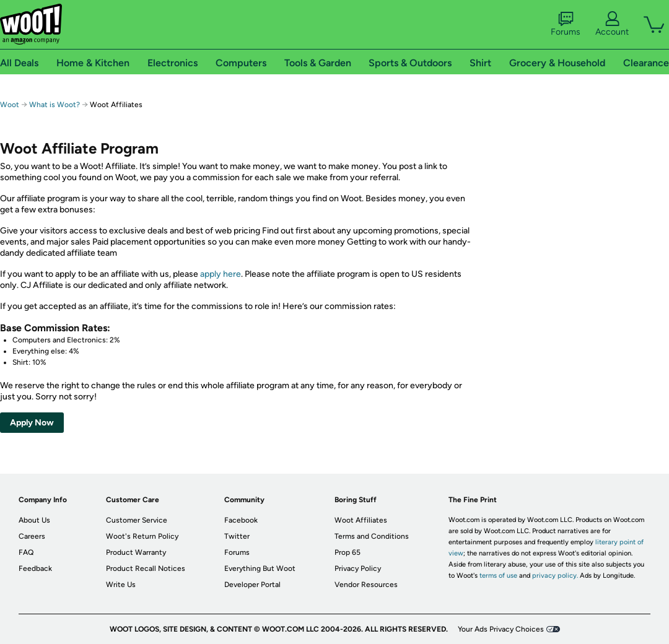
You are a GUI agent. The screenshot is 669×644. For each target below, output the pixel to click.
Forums (566, 24)
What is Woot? (55, 105)
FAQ (26, 552)
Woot (10, 105)
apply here (221, 274)
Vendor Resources (366, 585)
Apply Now (32, 423)
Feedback (35, 568)
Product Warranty (136, 552)
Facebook (241, 520)
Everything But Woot (260, 568)
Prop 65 (348, 552)
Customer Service (137, 520)
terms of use (498, 576)
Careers (32, 536)
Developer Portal (252, 585)
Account (612, 24)
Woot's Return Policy (142, 536)
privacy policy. (555, 576)
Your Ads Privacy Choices (501, 629)
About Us (34, 520)
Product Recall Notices (146, 568)
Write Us (121, 585)
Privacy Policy (358, 568)
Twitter (237, 536)
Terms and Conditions (372, 536)
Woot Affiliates (361, 520)
